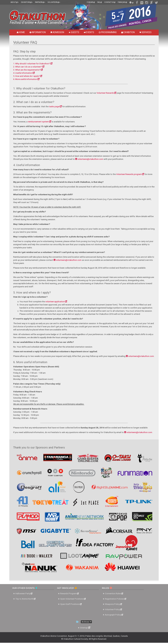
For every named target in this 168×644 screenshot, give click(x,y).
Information (38, 32)
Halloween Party (24, 594)
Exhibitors (26, 2)
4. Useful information (24, 73)
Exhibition (128, 32)
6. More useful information (26, 79)
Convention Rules (114, 594)
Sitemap (85, 628)
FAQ (99, 2)
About (14, 2)
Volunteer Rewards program (130, 174)
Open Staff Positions (71, 604)
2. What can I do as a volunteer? (29, 67)
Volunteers (53, 2)
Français (122, 2)
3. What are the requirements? (28, 70)
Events (89, 32)
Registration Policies (116, 599)
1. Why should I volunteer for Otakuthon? (33, 64)
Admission (57, 32)
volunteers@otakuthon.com (89, 159)
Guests (74, 32)
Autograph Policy (114, 615)
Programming (108, 32)
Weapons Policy (113, 604)
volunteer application (56, 302)
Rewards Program (69, 594)
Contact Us (110, 2)
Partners (40, 2)
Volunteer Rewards (106, 93)
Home (21, 32)
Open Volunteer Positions (73, 599)
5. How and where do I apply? (28, 76)
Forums (91, 2)
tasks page (55, 107)
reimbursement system (40, 122)
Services (145, 32)
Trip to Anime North (25, 599)
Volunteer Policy (113, 609)
